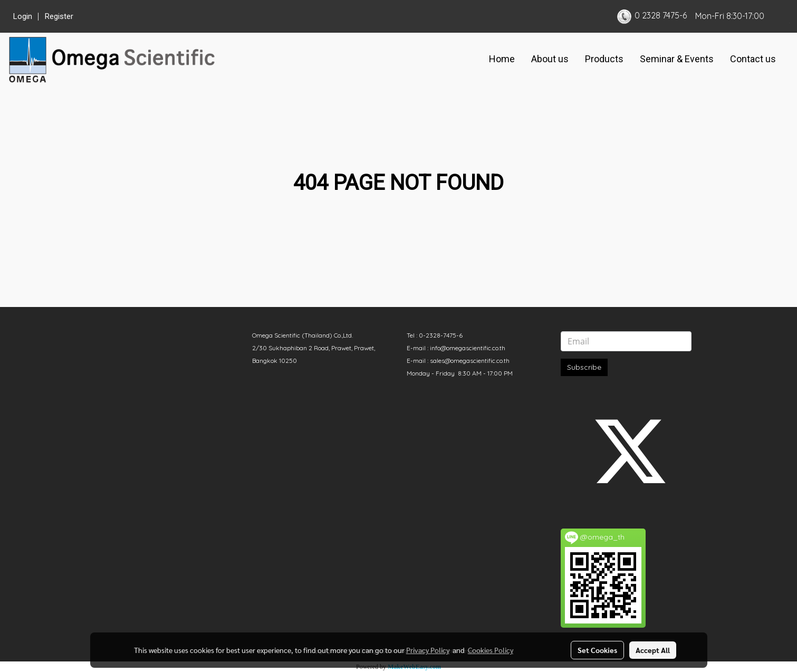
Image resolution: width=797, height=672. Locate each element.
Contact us (753, 59)
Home (502, 59)
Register (59, 16)
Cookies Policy (491, 650)
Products (604, 59)
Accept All (653, 650)
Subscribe (584, 367)
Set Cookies (597, 650)
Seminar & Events (677, 59)
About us (550, 59)
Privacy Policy (428, 650)
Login (23, 16)
